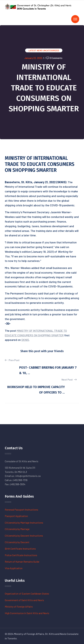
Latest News (36, 50)
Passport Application (16, 516)
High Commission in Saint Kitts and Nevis (27, 613)
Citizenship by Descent (17, 542)
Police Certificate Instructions (21, 555)
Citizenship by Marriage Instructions (24, 523)
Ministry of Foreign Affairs (19, 607)
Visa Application (14, 568)
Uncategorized (51, 50)
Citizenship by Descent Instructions (24, 536)
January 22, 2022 (33, 58)
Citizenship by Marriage (17, 529)
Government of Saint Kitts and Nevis (24, 600)
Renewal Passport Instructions (21, 510)
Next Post (69, 379)
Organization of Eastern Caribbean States (27, 594)
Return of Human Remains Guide (22, 562)
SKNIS (25, 340)
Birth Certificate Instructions (20, 549)
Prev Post (12, 360)
